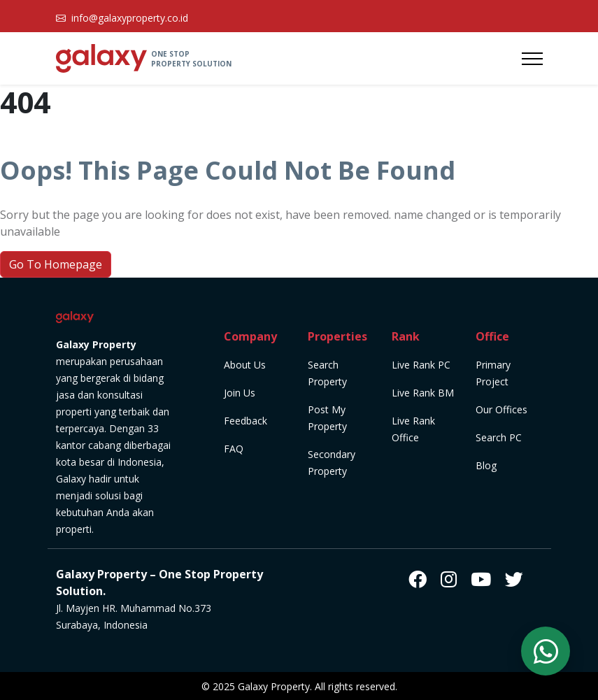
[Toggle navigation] (532, 58)
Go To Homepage (56, 264)
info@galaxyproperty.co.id (130, 18)
